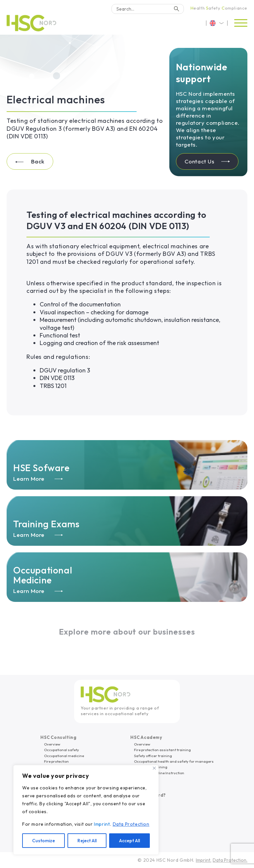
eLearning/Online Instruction (159, 773)
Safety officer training (153, 756)
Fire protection (56, 761)
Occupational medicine (64, 756)
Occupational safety (62, 750)
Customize (43, 841)
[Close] (154, 768)
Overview (52, 744)
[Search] (148, 9)
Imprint (102, 824)
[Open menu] (241, 23)
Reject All (87, 841)
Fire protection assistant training (162, 750)
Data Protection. (230, 860)
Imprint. (204, 860)
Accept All (129, 841)
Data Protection (131, 824)
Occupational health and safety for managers (174, 761)
